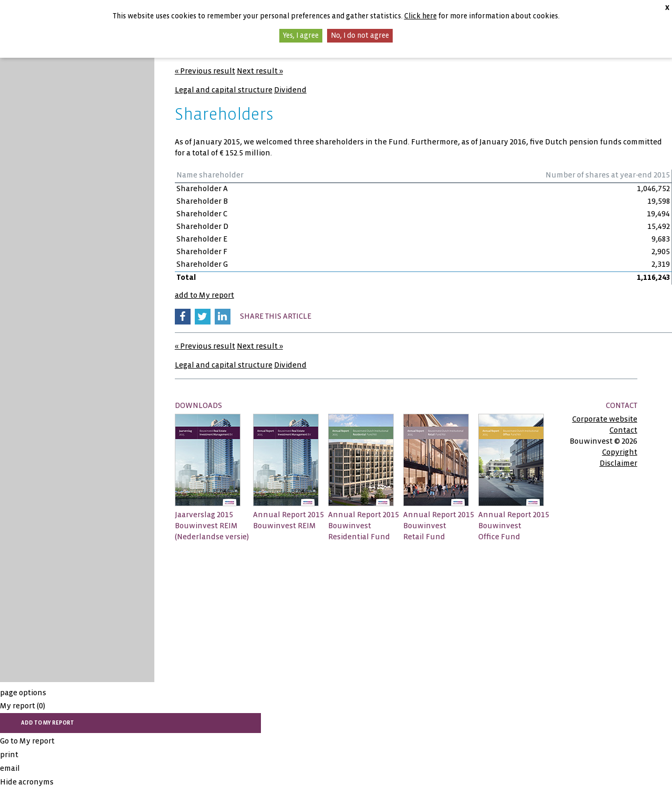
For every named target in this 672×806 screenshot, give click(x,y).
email (10, 768)
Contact (623, 430)
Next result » (260, 71)
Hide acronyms (27, 782)
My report (23, 706)
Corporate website (605, 419)
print (9, 755)
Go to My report (27, 741)
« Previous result (205, 71)
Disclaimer (618, 463)
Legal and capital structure (224, 90)
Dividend (290, 90)
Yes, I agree (301, 35)
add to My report (204, 295)
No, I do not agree (360, 35)
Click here (421, 16)
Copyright (620, 452)
